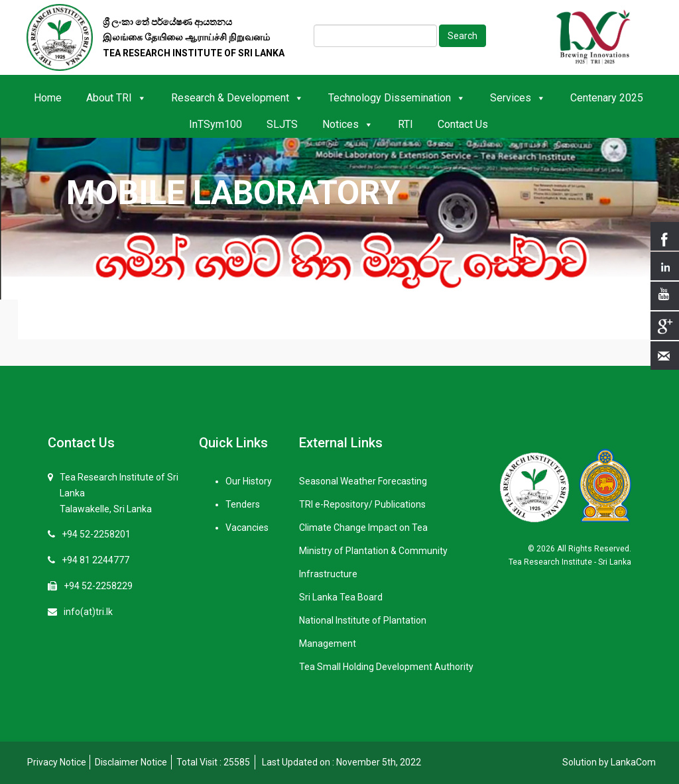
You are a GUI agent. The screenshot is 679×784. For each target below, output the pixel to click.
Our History (249, 481)
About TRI (116, 98)
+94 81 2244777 (95, 560)
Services (518, 98)
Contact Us (463, 124)
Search (463, 36)
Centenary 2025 (607, 98)
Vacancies (247, 528)
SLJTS (282, 124)
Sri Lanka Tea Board (341, 597)
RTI (405, 124)
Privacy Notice (57, 762)
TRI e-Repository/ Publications (362, 504)
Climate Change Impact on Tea (363, 528)
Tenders (243, 504)
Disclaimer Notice (131, 762)
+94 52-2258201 (96, 534)
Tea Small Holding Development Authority (386, 667)
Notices (348, 124)
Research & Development (237, 98)
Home (48, 98)
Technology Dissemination (397, 98)
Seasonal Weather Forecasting (363, 481)
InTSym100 (216, 124)
